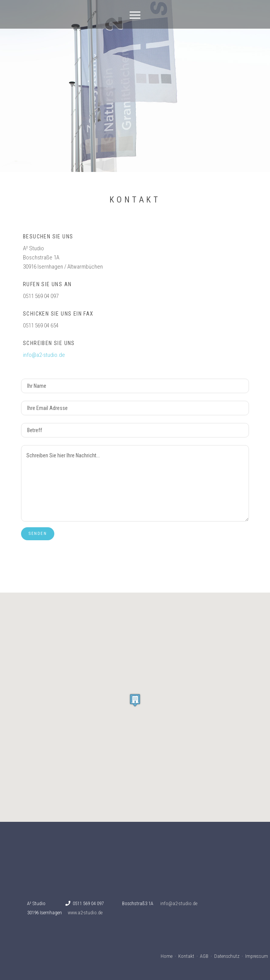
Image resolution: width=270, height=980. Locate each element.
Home (167, 956)
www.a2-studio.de (85, 913)
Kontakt (186, 956)
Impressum (257, 956)
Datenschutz (227, 956)
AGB (204, 956)
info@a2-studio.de (44, 355)
